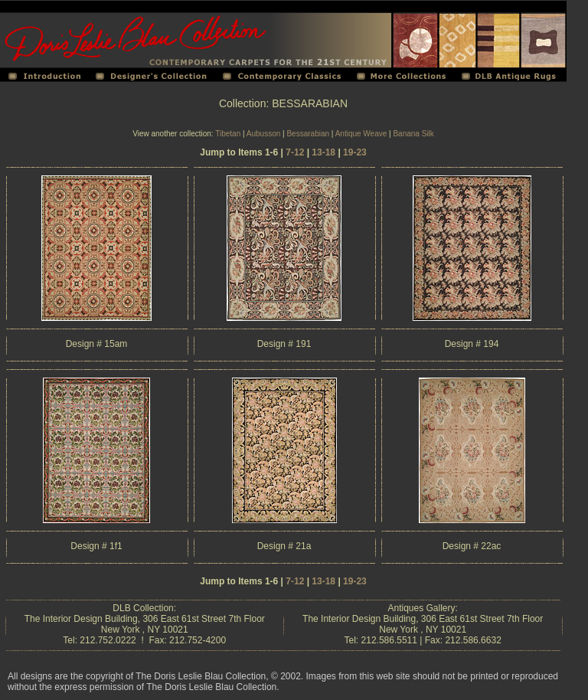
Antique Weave (361, 134)
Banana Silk (413, 134)
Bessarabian (308, 134)
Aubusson (263, 134)
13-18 (323, 152)
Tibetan (228, 134)
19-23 (355, 152)
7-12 (295, 152)
